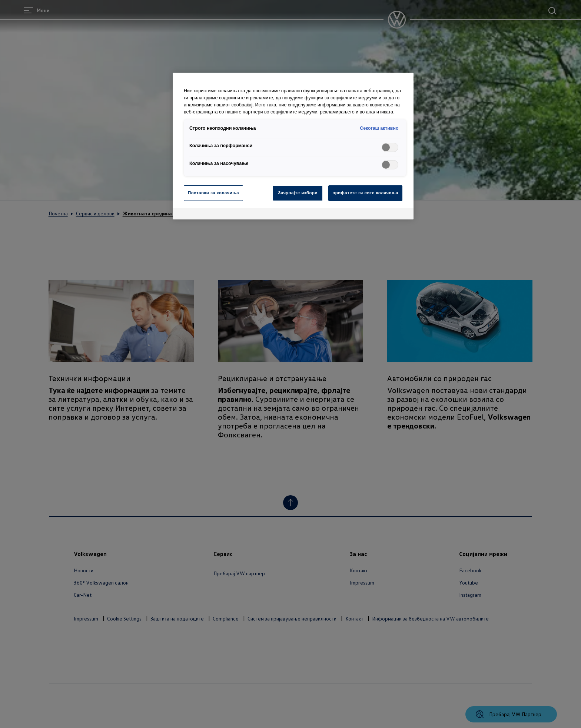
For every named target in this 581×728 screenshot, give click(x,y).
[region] (293, 146)
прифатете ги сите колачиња (365, 193)
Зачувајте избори (298, 193)
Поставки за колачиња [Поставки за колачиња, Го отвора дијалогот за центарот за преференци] (213, 193)
